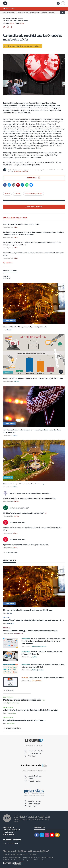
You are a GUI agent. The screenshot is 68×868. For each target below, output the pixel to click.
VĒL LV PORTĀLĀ (9, 560)
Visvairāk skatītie (35, 753)
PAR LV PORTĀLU (9, 827)
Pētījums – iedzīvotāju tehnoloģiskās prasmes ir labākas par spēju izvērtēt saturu (33, 379)
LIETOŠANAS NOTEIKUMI (11, 830)
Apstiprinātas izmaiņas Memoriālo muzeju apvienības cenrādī (26, 545)
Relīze (12, 23)
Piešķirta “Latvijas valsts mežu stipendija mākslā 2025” (24, 513)
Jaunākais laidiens (35, 776)
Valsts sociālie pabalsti (39, 646)
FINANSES (7, 278)
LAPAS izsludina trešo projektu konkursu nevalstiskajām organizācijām (29, 499)
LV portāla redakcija (12, 840)
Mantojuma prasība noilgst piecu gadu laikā (22, 700)
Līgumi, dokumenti (13, 703)
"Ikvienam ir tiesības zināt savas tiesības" (26, 851)
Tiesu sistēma (12, 713)
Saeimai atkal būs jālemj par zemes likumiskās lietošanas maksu (31, 631)
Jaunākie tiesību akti (36, 751)
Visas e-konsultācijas (14, 728)
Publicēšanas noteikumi (21, 172)
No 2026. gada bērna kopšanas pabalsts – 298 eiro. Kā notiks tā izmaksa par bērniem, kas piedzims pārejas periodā (43, 641)
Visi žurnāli (32, 806)
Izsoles (31, 779)
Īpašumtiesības (18, 634)
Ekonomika (11, 623)
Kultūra (22, 23)
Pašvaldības (11, 723)
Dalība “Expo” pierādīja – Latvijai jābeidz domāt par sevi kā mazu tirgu (33, 620)
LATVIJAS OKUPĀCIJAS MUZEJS (15, 218)
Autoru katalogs (34, 804)
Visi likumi (32, 756)
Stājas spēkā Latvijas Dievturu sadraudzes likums (22, 484)
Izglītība (35, 657)
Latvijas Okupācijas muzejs (13, 18)
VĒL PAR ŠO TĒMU (10, 271)
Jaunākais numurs (35, 801)
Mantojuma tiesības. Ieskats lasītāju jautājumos (46, 678)
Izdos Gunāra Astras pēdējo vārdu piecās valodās (21, 224)
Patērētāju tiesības (38, 670)
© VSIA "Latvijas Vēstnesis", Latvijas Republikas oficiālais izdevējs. (24, 860)
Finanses (18, 194)
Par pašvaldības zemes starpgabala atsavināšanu (24, 720)
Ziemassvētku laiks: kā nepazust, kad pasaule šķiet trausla (25, 327)
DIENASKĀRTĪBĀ (9, 9)
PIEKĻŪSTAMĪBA (8, 832)
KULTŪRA (6, 276)
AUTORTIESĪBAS (8, 835)
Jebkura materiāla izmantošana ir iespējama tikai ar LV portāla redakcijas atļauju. (28, 858)
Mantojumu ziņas (35, 781)
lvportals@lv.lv (14, 843)
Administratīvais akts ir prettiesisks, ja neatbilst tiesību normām (31, 710)
